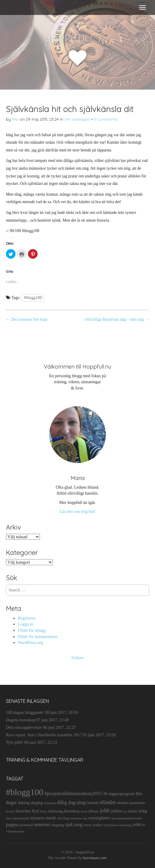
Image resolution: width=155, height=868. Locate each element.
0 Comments (106, 119)
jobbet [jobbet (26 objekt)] (117, 811)
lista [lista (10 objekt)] (9, 818)
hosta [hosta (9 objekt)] (84, 811)
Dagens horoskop (21, 720)
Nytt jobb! (15, 742)
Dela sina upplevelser (24, 727)
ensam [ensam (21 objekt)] (122, 803)
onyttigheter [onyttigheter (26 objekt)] (99, 818)
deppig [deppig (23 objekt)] (37, 803)
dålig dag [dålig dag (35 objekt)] (66, 802)
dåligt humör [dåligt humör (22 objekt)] (87, 803)
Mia (15, 119)
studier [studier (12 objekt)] (97, 825)
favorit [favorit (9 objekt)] (10, 811)
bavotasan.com (95, 858)
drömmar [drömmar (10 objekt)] (50, 803)
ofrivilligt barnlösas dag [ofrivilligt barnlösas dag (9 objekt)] (72, 818)
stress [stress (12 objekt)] (87, 825)
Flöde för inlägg (32, 630)
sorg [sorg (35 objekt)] (78, 825)
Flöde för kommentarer (38, 637)
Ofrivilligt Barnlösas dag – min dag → (117, 319)
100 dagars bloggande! (25, 713)
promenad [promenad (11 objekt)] (26, 825)
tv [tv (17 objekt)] (144, 825)
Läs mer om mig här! (77, 511)
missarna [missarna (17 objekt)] (38, 818)
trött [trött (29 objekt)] (137, 825)
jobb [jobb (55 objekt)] (105, 811)
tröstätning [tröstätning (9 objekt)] (125, 825)
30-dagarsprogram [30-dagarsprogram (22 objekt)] (119, 794)
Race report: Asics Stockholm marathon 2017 (44, 735)
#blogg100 (33, 298)
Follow (78, 658)
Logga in (26, 624)
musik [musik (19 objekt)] (51, 818)
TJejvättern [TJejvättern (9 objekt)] (110, 825)
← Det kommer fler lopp (27, 319)
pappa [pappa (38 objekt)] (12, 825)
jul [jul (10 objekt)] (125, 811)
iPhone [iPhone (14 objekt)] (93, 811)
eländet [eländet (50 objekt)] (108, 802)
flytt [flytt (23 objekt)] (35, 811)
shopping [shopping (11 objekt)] (58, 825)
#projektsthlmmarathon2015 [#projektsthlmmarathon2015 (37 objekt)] (73, 793)
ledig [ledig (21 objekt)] (143, 811)
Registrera (27, 618)
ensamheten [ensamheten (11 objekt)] (137, 803)
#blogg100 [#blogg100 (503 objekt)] (25, 792)
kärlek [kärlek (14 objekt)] (133, 811)
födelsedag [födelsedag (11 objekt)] (56, 811)
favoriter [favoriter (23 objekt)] (23, 811)
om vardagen (77, 119)
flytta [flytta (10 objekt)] (44, 811)
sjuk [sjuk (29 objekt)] (69, 825)
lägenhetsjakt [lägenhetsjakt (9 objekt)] (21, 818)
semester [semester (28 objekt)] (42, 825)
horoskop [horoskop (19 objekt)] (72, 811)
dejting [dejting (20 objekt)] (24, 803)
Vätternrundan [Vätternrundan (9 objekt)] (15, 831)
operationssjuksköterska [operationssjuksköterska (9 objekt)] (127, 818)
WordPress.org (31, 642)
